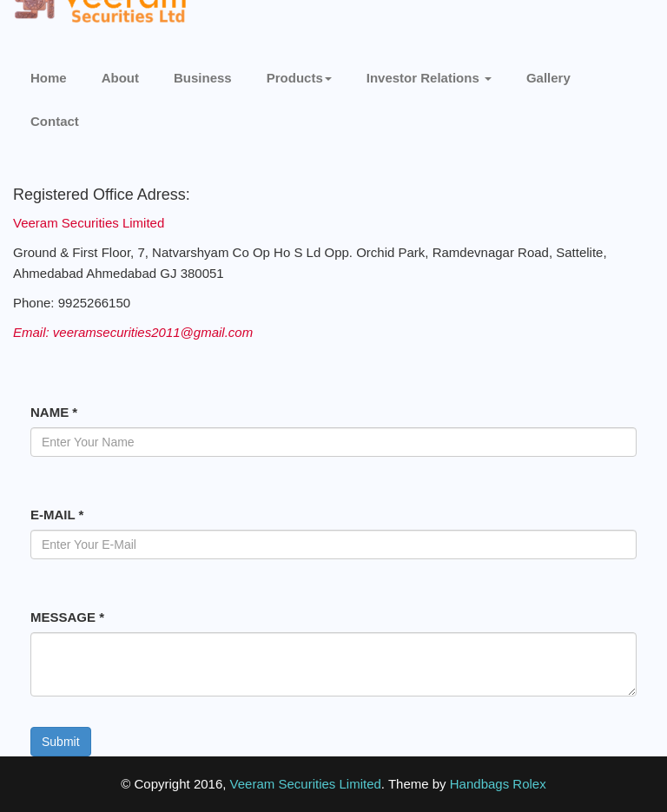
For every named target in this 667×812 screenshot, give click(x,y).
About (120, 78)
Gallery (548, 78)
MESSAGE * (67, 617)
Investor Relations (429, 78)
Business (203, 78)
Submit (61, 742)
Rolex (529, 784)
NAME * (54, 412)
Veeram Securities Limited (306, 784)
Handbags (479, 784)
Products (299, 78)
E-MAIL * (57, 515)
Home (49, 78)
